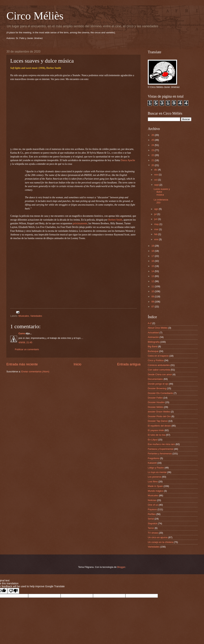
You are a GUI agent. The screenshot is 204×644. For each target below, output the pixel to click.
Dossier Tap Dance (158, 421)
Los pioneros (155, 477)
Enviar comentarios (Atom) (35, 372)
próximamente (80, 223)
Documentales (155, 379)
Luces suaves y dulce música (162, 192)
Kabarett (152, 463)
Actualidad (153, 333)
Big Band (153, 346)
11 (153, 286)
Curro (22, 333)
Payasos (152, 509)
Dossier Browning (157, 388)
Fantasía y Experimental (161, 449)
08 (153, 302)
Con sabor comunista (159, 370)
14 (153, 271)
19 (153, 246)
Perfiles (152, 514)
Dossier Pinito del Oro (159, 416)
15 (153, 266)
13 (153, 276)
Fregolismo (154, 458)
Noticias (152, 500)
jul (156, 214)
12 (153, 281)
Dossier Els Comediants (160, 393)
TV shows (153, 533)
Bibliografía (154, 342)
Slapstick (153, 523)
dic (156, 170)
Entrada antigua (129, 364)
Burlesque (153, 351)
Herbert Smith (115, 220)
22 (153, 155)
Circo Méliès (35, 16)
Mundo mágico (155, 491)
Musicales (24, 316)
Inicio (77, 364)
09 (153, 296)
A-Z (150, 323)
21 (153, 160)
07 (153, 307)
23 (153, 150)
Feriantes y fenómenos (160, 454)
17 (153, 256)
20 (153, 165)
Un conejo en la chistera (160, 542)
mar (157, 229)
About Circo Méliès (158, 328)
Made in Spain (155, 486)
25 (153, 140)
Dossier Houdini (156, 402)
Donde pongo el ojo (158, 384)
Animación (153, 337)
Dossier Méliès (155, 407)
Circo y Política (156, 360)
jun (156, 219)
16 (153, 261)
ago (156, 209)
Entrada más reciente (22, 364)
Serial (151, 519)
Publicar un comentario (27, 349)
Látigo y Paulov (156, 468)
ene (156, 239)
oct (156, 180)
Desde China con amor (160, 374)
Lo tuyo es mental (157, 472)
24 (153, 145)
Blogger (121, 567)
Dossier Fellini (155, 398)
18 (153, 251)
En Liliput (153, 440)
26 (153, 135)
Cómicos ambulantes (159, 365)
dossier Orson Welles (159, 412)
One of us (153, 505)
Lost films (153, 482)
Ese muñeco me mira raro (161, 444)
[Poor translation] (13, 591)
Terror (151, 528)
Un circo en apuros (158, 537)
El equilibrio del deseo (159, 426)
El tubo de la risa (157, 435)
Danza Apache (128, 160)
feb (156, 234)
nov (156, 175)
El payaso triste (156, 430)
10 (153, 291)
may (157, 224)
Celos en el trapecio (158, 356)
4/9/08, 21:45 (25, 342)
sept (157, 185)
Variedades (36, 316)
